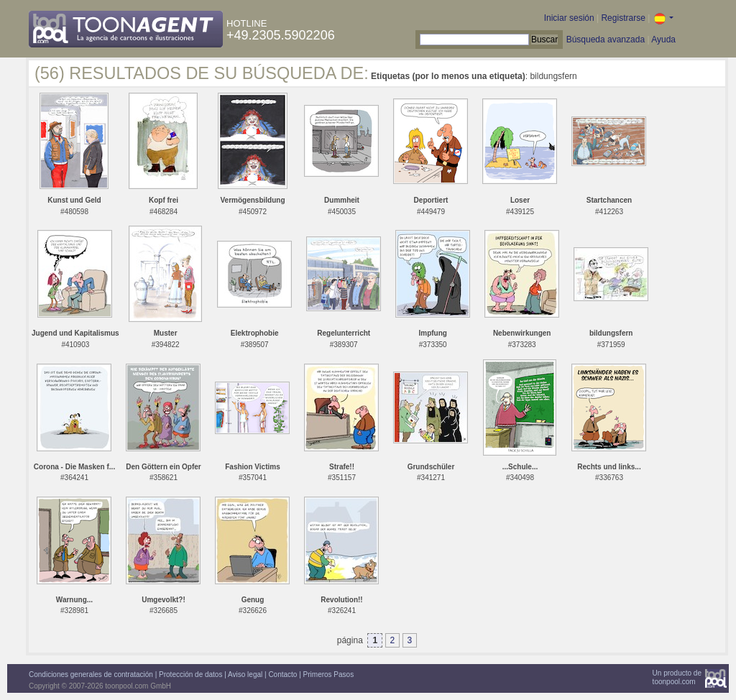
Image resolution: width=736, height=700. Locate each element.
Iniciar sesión (569, 18)
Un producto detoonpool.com (677, 677)
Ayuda (663, 40)
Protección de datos (190, 674)
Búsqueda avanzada (606, 40)
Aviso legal (245, 674)
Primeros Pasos (329, 674)
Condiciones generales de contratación (91, 674)
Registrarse (623, 18)
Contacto (282, 674)
